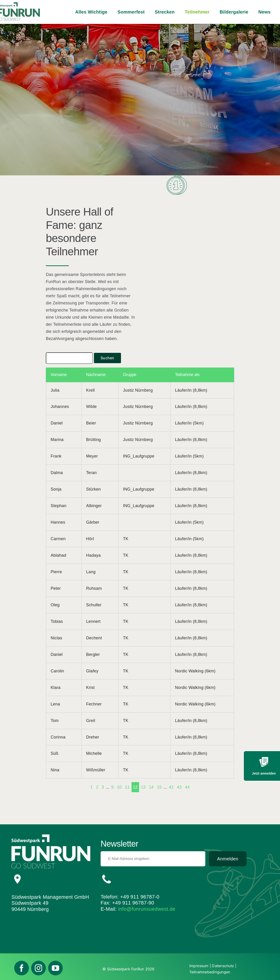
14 (151, 787)
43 (179, 787)
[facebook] (22, 968)
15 (159, 787)
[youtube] (55, 968)
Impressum (199, 966)
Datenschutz (223, 966)
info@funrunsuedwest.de (147, 909)
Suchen (107, 358)
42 (171, 787)
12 (135, 787)
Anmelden (228, 859)
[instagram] (38, 968)
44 (187, 787)
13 (143, 787)
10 (119, 787)
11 (127, 787)
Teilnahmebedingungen (210, 972)
